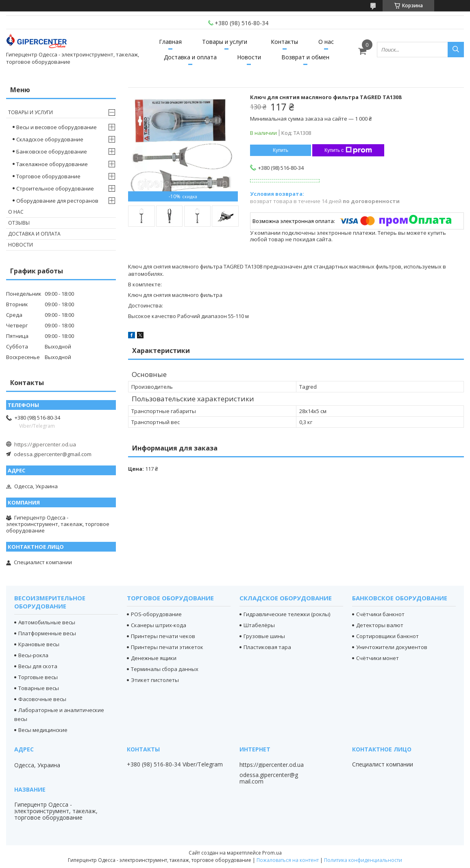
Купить (281, 150)
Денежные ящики (154, 658)
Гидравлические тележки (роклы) (287, 614)
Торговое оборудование (48, 176)
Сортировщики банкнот (387, 636)
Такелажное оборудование (52, 164)
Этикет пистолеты (155, 680)
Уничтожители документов (392, 647)
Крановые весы (39, 644)
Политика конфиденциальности (363, 860)
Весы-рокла (33, 655)
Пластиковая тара (267, 647)
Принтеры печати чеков (163, 636)
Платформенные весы (47, 633)
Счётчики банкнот (380, 614)
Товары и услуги (225, 42)
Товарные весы (39, 688)
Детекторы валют (380, 625)
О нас (326, 42)
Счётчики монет (378, 658)
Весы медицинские (43, 730)
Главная (170, 42)
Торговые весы (38, 677)
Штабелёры (259, 625)
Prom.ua (272, 853)
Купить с (348, 150)
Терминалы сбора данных (165, 669)
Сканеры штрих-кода (159, 625)
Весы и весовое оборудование (57, 127)
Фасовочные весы (42, 699)
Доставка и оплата (190, 57)
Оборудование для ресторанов (57, 201)
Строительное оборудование (55, 188)
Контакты (284, 42)
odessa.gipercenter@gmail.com (53, 454)
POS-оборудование (156, 614)
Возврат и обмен (305, 57)
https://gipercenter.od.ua (45, 444)
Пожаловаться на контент (288, 860)
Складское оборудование (50, 139)
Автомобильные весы (47, 622)
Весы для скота (38, 666)
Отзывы (19, 223)
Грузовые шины (264, 636)
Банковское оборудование (52, 152)
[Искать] (456, 50)
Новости (249, 57)
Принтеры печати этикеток (167, 647)
